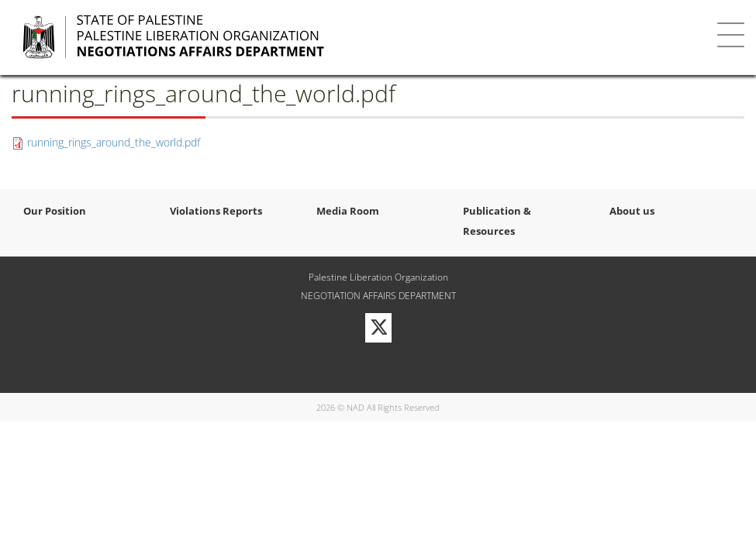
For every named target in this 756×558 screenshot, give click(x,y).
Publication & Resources (497, 221)
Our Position (55, 211)
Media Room (348, 211)
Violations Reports (216, 211)
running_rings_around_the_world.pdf (114, 142)
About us (632, 211)
